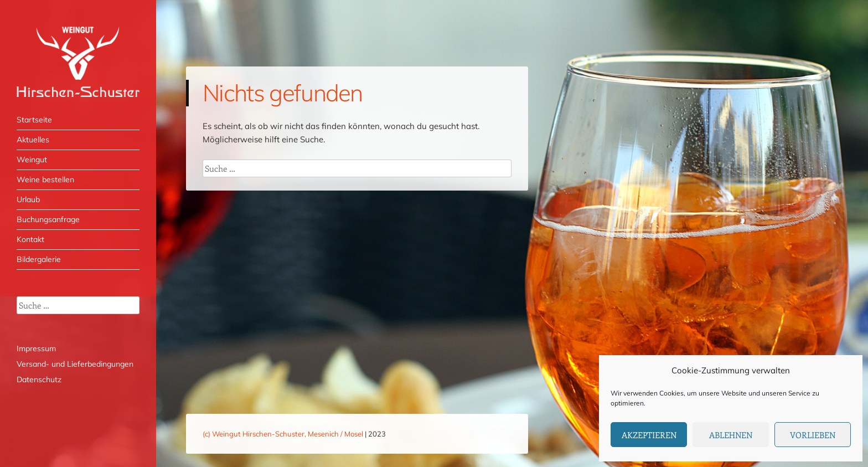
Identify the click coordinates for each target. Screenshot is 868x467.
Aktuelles (33, 140)
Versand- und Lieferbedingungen (75, 364)
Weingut (32, 160)
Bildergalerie (39, 259)
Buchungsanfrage (48, 219)
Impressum (36, 348)
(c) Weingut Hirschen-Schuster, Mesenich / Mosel (283, 434)
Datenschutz (39, 379)
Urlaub (28, 199)
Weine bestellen (45, 179)
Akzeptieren (649, 435)
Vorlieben (813, 435)
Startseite (34, 120)
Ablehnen (731, 435)
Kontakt (30, 239)
